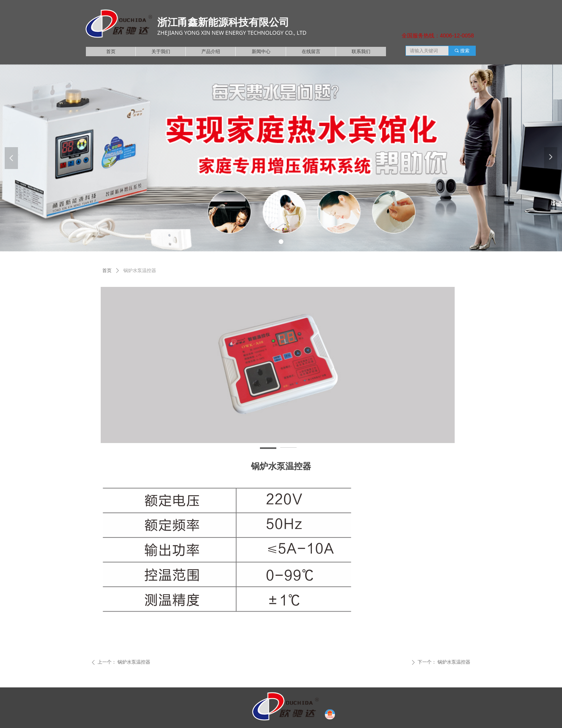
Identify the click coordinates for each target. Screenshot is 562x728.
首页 (107, 271)
